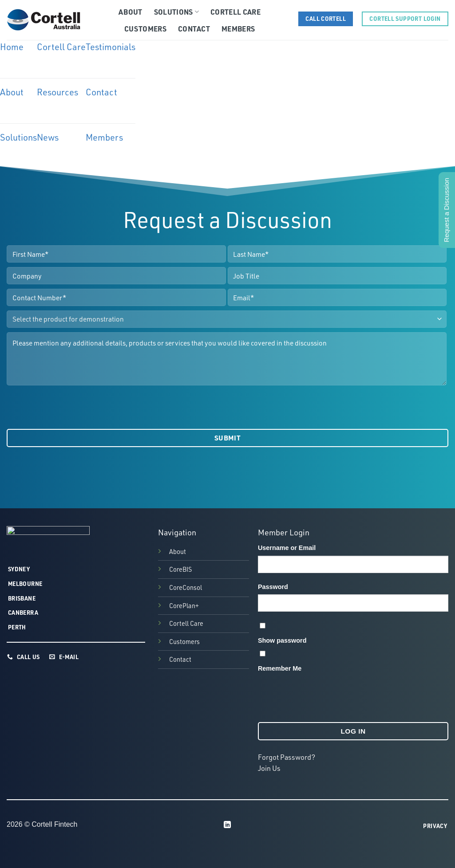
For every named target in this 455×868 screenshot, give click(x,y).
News (48, 137)
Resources (57, 92)
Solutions (176, 12)
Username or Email (287, 548)
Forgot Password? (287, 757)
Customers (145, 29)
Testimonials (111, 47)
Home (12, 47)
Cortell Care (235, 12)
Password (273, 587)
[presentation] (74, 407)
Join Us (269, 768)
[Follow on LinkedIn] (227, 825)
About (131, 12)
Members (238, 29)
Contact (194, 29)
